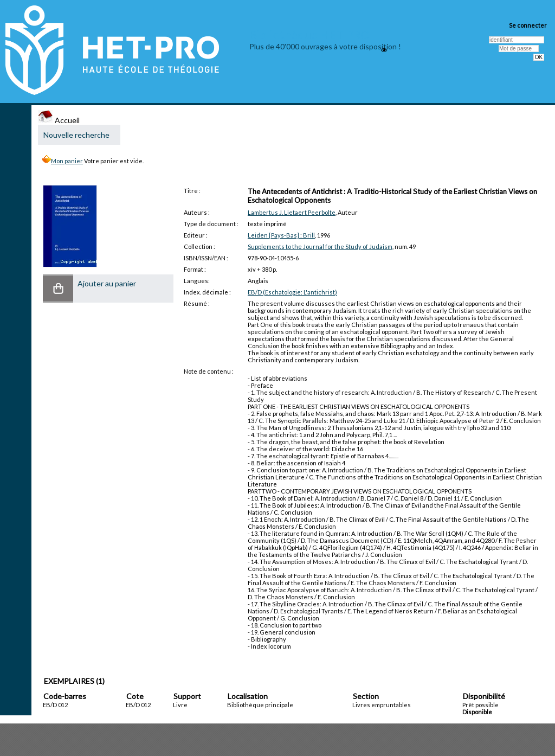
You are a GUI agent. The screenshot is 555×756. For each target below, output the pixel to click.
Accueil (59, 120)
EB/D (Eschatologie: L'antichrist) (292, 292)
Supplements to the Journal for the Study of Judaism (320, 246)
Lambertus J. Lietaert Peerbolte (292, 212)
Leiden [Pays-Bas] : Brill (281, 235)
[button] (58, 289)
